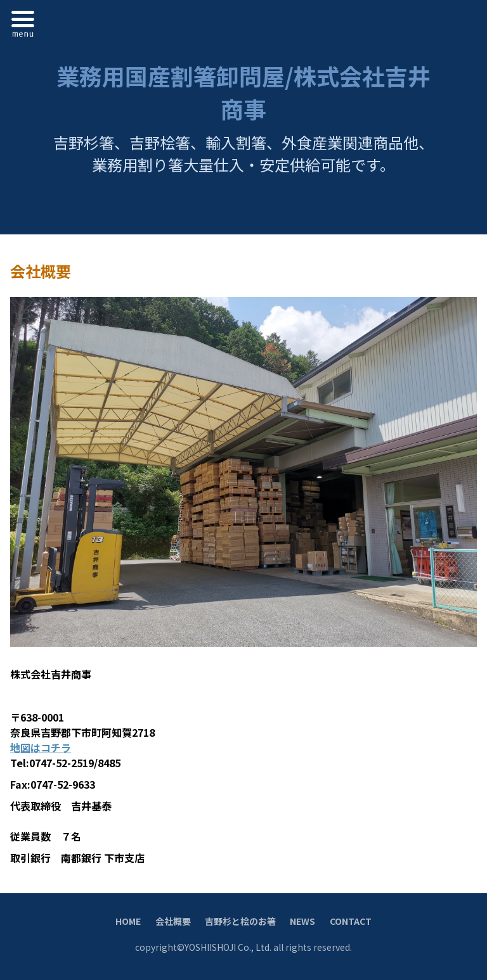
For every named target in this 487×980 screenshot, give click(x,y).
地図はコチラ (41, 748)
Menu (26, 22)
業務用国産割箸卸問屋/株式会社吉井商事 (243, 92)
